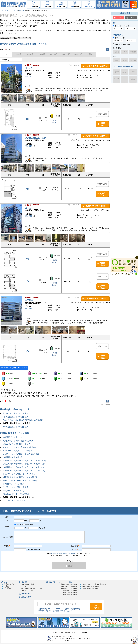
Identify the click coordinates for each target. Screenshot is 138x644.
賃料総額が (28, 525)
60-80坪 (42, 54)
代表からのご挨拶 (28, 584)
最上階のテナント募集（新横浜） (16, 487)
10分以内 (133, 52)
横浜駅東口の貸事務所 (69, 588)
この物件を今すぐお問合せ (96, 66)
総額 (123, 38)
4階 (28, 189)
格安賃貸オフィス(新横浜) (13, 491)
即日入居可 (125, 72)
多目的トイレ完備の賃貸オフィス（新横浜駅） (22, 454)
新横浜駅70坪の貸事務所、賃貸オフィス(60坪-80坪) (24, 464)
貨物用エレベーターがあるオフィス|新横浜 (20, 481)
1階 (28, 119)
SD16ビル (29, 68)
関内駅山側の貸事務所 (69, 595)
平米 (120, 26)
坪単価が (19, 525)
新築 (116, 60)
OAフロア (116, 79)
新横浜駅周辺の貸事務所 (91, 586)
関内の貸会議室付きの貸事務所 (15, 417)
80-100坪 (54, 54)
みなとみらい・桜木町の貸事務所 (94, 584)
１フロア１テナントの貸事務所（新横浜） (20, 447)
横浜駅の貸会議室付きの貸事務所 (16, 413)
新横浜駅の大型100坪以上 (13, 457)
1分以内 (116, 52)
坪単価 (116, 38)
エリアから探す (67, 582)
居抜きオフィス (133, 79)
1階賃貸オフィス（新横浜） (14, 484)
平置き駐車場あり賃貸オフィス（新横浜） (20, 474)
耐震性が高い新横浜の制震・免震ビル (18, 441)
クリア (132, 18)
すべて (6, 54)
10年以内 (133, 60)
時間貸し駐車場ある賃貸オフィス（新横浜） (21, 477)
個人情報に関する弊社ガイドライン (64, 554)
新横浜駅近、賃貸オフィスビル (15, 437)
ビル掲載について (10, 588)
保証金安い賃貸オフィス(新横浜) (16, 494)
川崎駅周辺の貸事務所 (90, 588)
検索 (119, 18)
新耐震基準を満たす (116, 72)
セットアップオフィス (125, 79)
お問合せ (7, 586)
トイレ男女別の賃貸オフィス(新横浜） (18, 451)
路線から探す (26, 597)
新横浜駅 (29, 77)
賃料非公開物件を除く (122, 44)
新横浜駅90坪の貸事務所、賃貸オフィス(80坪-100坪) (24, 461)
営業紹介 (25, 586)
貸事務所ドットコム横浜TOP (9, 11)
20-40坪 (18, 54)
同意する (69, 561)
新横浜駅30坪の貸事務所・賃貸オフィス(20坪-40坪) (24, 471)
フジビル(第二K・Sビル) (36, 138)
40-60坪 (30, 54)
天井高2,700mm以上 (133, 72)
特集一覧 (22, 11)
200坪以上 (90, 54)
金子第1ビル (31, 301)
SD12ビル (29, 208)
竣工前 (125, 60)
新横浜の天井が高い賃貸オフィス (16, 444)
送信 (69, 566)
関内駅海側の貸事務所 (69, 593)
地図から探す (26, 594)
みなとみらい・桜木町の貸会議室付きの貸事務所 (23, 420)
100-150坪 (66, 54)
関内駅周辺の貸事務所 (69, 591)
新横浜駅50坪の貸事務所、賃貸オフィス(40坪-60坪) (24, 467)
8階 (28, 351)
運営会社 (25, 582)
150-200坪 (78, 54)
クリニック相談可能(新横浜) (14, 501)
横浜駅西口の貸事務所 (69, 586)
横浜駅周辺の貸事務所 (69, 584)
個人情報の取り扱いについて (32, 588)
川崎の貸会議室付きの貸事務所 (15, 427)
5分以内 (125, 52)
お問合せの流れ (10, 584)
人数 (127, 26)
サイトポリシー (27, 591)
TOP (6, 582)
